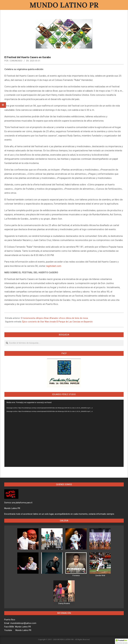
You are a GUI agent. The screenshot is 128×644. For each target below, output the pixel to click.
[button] (121, 641)
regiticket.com (54, 266)
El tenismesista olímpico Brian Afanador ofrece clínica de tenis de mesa (54, 318)
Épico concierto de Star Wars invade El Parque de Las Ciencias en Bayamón (57, 322)
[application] (64, 433)
